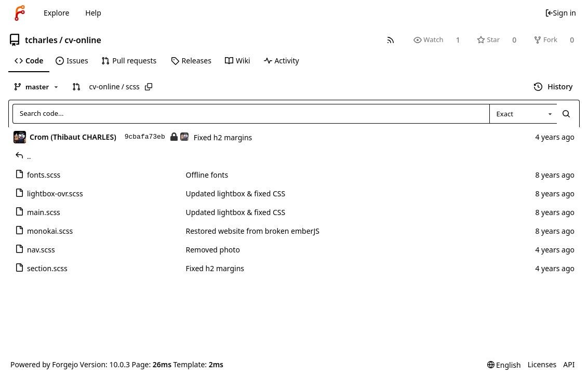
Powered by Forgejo (44, 364)
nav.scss (35, 250)
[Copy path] (149, 87)
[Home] (20, 13)
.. (23, 156)
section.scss (41, 268)
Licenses (542, 364)
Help (93, 13)
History (553, 86)
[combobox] (523, 114)
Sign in (560, 13)
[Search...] (566, 114)
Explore (56, 13)
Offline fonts (207, 175)
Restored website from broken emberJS (252, 231)
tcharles (41, 40)
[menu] (504, 365)
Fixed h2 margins (223, 137)
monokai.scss (44, 231)
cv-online (83, 40)
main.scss (38, 212)
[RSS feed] (390, 40)
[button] (76, 87)
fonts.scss (38, 175)
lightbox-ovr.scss (49, 193)
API (569, 364)
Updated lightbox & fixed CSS (235, 193)
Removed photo (212, 250)
